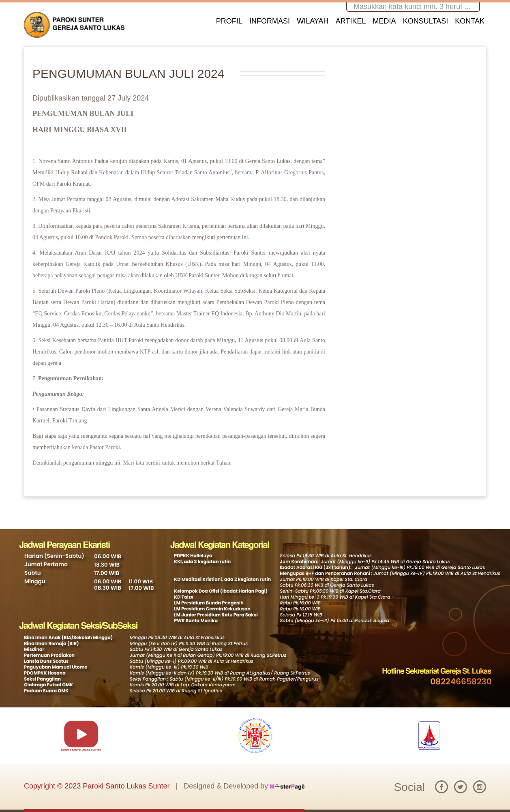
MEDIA (385, 21)
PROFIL (229, 21)
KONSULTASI (425, 21)
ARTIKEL (351, 21)
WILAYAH (313, 21)
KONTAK (470, 21)
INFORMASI (270, 21)
